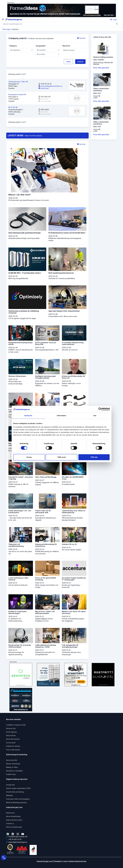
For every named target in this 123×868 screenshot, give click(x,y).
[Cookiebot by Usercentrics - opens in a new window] (100, 409)
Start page (6, 29)
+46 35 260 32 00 (14, 839)
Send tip (81, 38)
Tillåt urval (61, 457)
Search (80, 62)
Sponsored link (12, 760)
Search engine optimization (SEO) (18, 788)
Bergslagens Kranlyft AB (17, 94)
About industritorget (13, 816)
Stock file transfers (13, 739)
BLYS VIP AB (13, 107)
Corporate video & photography (18, 799)
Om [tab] (95, 416)
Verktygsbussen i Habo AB (18, 82)
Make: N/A (97, 93)
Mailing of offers (12, 767)
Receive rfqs (11, 728)
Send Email (44, 88)
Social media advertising (15, 792)
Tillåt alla (94, 457)
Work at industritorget (14, 827)
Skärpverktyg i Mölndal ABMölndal (103, 63)
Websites (9, 795)
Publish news (11, 774)
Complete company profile (16, 725)
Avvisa (29, 457)
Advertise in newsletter (14, 771)
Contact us (10, 823)
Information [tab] (62, 416)
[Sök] (117, 24)
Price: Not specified (101, 68)
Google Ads (10, 785)
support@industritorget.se (17, 842)
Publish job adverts (13, 746)
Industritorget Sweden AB (17, 837)
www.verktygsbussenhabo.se (50, 86)
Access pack (11, 743)
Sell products (11, 735)
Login (113, 19)
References (10, 813)
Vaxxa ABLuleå (97, 97)
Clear (68, 62)
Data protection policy (14, 820)
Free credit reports (13, 750)
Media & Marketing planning (16, 802)
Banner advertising (13, 764)
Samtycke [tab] (28, 416)
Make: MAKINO (99, 60)
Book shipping (11, 732)
